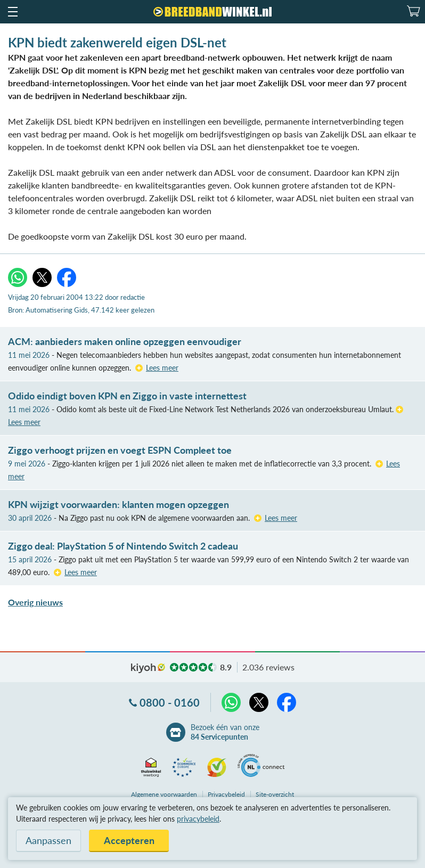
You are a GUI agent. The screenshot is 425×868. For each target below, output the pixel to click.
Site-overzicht (275, 794)
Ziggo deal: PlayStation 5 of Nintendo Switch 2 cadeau (123, 546)
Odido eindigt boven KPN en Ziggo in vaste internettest (127, 396)
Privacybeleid (226, 794)
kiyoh (148, 668)
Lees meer (162, 368)
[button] (12, 12)
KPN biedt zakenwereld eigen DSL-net (117, 42)
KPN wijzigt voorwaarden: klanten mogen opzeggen (118, 504)
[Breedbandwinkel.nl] (213, 12)
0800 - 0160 (170, 702)
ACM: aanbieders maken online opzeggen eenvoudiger (125, 341)
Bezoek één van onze (225, 732)
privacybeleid (198, 819)
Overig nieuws (35, 602)
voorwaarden (164, 794)
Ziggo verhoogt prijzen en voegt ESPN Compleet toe (120, 450)
